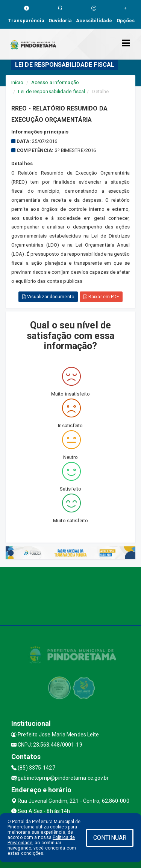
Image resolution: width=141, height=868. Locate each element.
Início (17, 82)
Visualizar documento (48, 297)
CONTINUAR (110, 838)
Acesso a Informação (55, 82)
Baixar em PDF (101, 297)
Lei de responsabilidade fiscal (52, 91)
